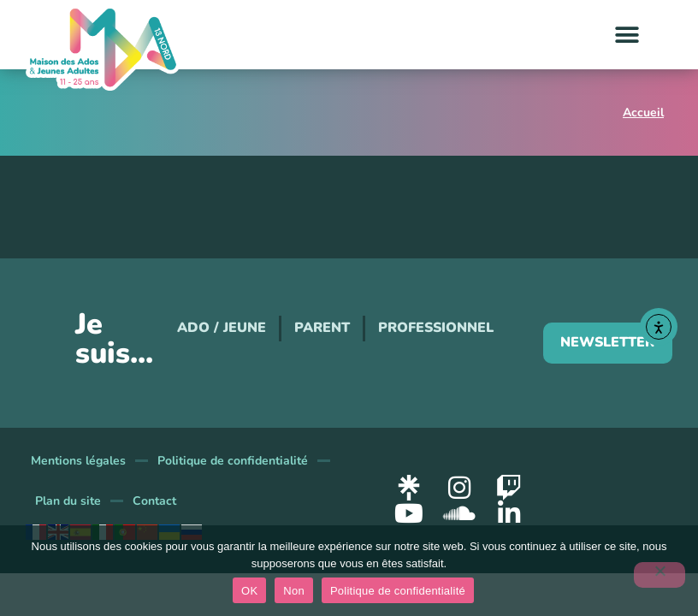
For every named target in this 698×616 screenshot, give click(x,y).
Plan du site (68, 501)
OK (249, 591)
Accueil (643, 113)
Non (294, 591)
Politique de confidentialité (233, 461)
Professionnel (436, 328)
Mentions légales (78, 461)
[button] (627, 35)
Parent (322, 328)
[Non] (660, 575)
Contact (154, 501)
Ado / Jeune (222, 328)
